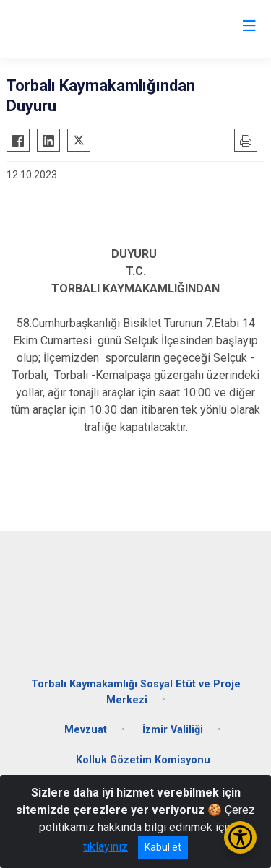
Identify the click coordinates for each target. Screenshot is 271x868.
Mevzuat (86, 730)
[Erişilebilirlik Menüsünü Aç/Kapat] (240, 837)
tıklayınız (106, 847)
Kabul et (163, 847)
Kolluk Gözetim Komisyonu (143, 760)
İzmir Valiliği (173, 730)
